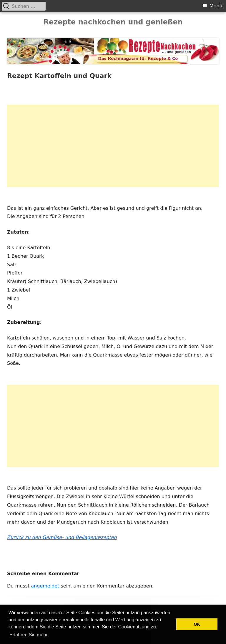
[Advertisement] (113, 146)
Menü (216, 6)
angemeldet (45, 586)
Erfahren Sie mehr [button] (29, 635)
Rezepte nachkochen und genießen (113, 22)
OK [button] (197, 624)
